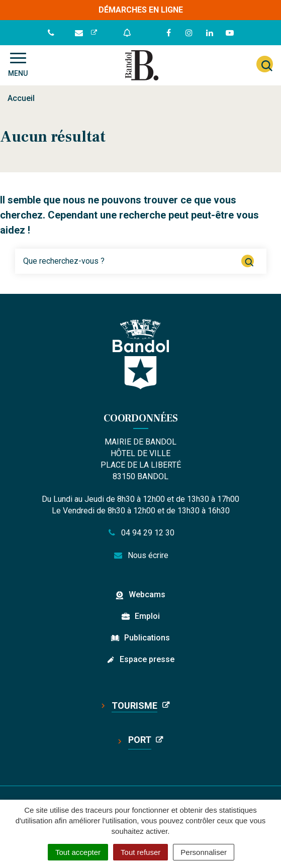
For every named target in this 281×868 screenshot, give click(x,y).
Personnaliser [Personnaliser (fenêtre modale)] (204, 852)
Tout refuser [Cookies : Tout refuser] (140, 852)
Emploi (147, 616)
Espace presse (147, 659)
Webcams (147, 594)
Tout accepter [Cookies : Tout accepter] (78, 852)
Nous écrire (140, 555)
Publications (147, 638)
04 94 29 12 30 (141, 533)
